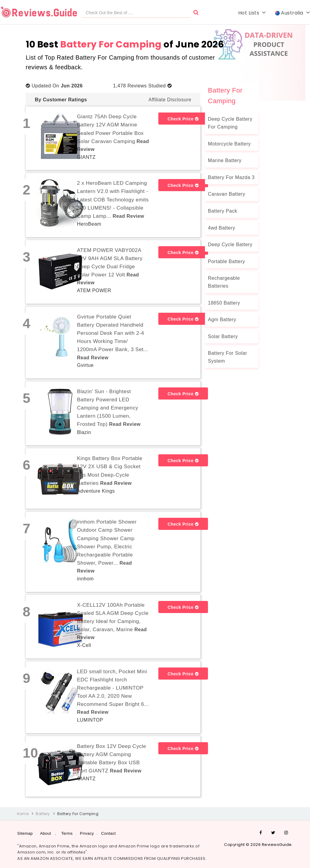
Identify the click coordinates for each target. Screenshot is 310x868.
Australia (293, 13)
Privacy (87, 833)
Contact (108, 833)
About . (48, 833)
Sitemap (25, 833)
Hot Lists (252, 13)
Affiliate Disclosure (170, 100)
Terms (67, 833)
